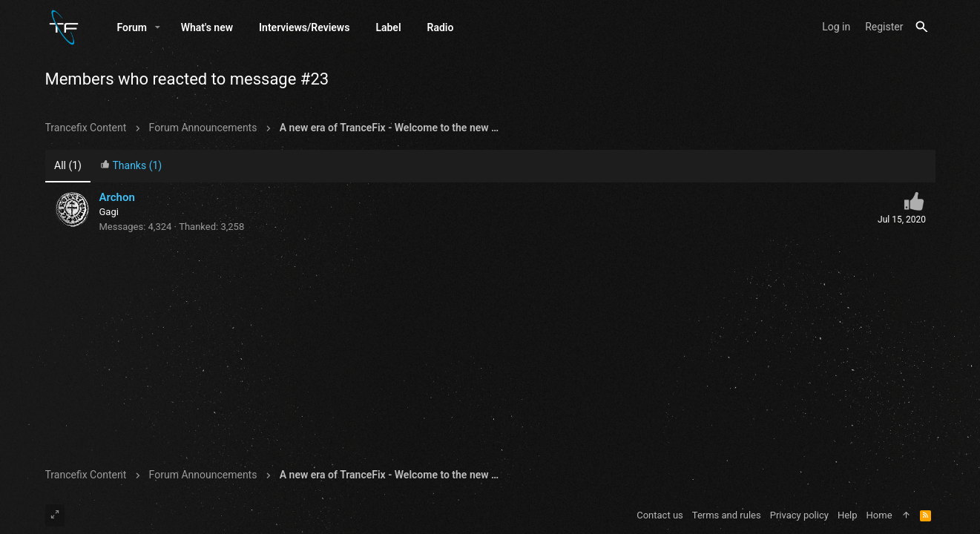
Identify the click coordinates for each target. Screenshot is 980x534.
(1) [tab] (68, 165)
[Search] (922, 27)
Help (848, 515)
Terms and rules (727, 515)
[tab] (131, 167)
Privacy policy (799, 515)
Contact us (660, 515)
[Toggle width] (55, 515)
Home (879, 515)
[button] (158, 27)
